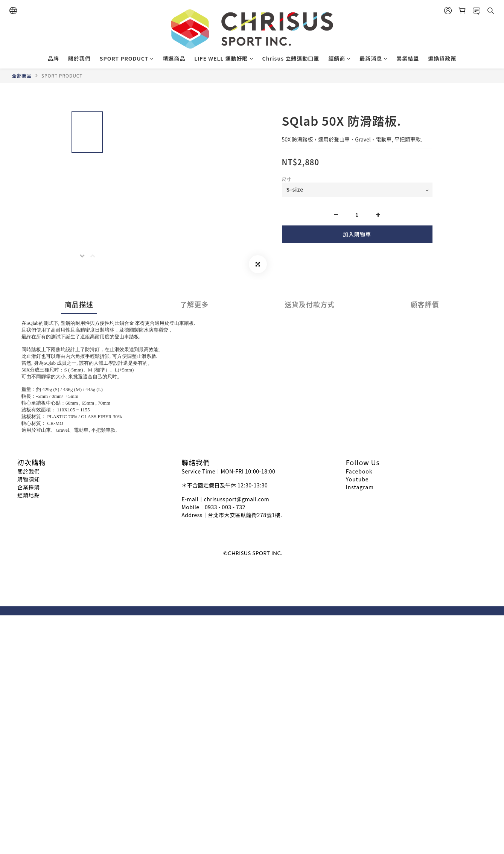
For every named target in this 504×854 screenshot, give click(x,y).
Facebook (359, 471)
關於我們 (79, 58)
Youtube (357, 479)
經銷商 (339, 58)
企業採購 (29, 487)
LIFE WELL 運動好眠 (224, 58)
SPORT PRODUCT (127, 58)
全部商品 (22, 75)
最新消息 (373, 58)
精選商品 (174, 58)
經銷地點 (29, 495)
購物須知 (29, 479)
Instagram (360, 487)
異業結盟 (408, 58)
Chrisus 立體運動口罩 (291, 58)
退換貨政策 (442, 58)
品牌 (53, 58)
